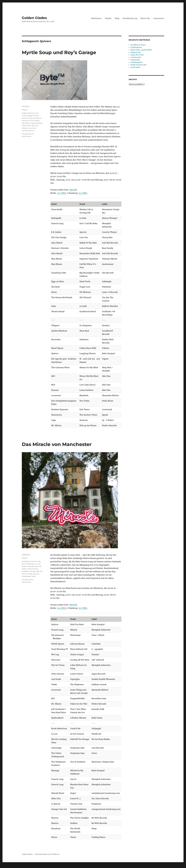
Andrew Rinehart (28, 113)
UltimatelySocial (112, 866)
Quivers (34, 123)
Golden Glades (34, 18)
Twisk (33, 576)
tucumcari (32, 128)
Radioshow (96, 18)
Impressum (159, 18)
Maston (25, 566)
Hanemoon (37, 118)
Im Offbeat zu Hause (138, 45)
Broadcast (26, 561)
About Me (145, 18)
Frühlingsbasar (136, 47)
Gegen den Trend (137, 55)
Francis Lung (27, 118)
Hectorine (26, 121)
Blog (117, 18)
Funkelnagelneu (137, 62)
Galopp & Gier (136, 52)
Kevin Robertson (28, 564)
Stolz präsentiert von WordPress (47, 854)
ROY (29, 126)
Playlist (108, 18)
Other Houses (27, 574)
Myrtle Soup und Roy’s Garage (59, 52)
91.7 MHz (83, 193)
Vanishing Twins (28, 131)
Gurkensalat (135, 60)
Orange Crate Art (36, 571)
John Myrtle (35, 121)
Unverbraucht (136, 57)
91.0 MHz (62, 193)
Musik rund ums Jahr (138, 65)
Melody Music (34, 566)
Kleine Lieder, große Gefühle (141, 50)
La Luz (38, 564)
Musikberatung (130, 18)
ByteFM (73, 190)
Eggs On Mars (33, 116)
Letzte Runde (135, 67)
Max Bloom (26, 123)
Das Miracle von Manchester (57, 444)
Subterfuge (26, 576)
